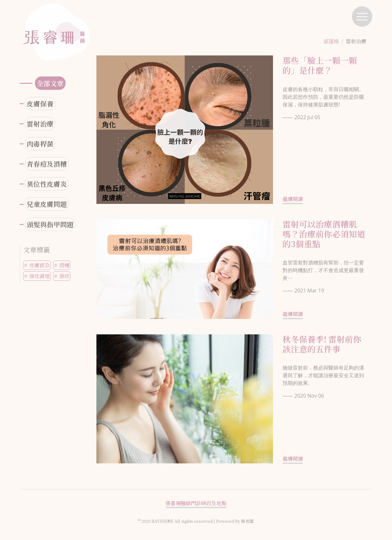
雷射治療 (40, 124)
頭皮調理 (39, 276)
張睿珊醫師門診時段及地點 (196, 503)
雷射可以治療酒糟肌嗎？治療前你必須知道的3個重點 (324, 234)
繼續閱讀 (293, 199)
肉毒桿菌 (40, 144)
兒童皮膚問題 (47, 204)
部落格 (331, 41)
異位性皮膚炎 (47, 184)
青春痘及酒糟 (47, 164)
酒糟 (64, 265)
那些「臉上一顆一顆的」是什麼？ (320, 65)
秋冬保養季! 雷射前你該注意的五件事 (322, 344)
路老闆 (247, 521)
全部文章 (50, 83)
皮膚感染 (39, 265)
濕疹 (64, 276)
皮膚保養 (40, 104)
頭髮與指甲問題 (50, 224)
